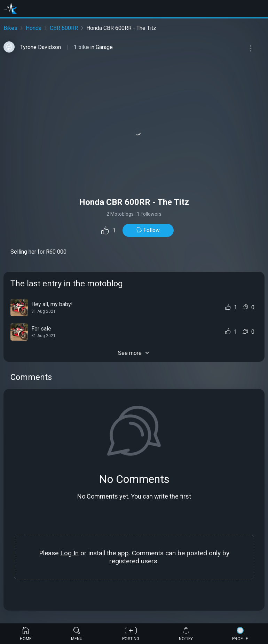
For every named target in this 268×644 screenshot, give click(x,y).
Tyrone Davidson (41, 47)
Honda (34, 28)
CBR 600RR (64, 28)
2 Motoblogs (120, 214)
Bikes (10, 28)
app (123, 553)
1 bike (82, 47)
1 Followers (149, 214)
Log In (69, 553)
